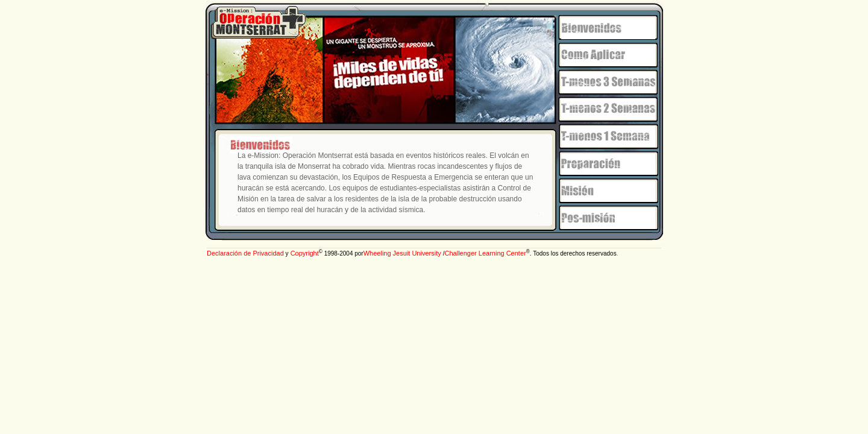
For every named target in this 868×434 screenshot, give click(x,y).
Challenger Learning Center (486, 253)
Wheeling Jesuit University (403, 253)
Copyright (304, 253)
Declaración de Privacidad (245, 253)
